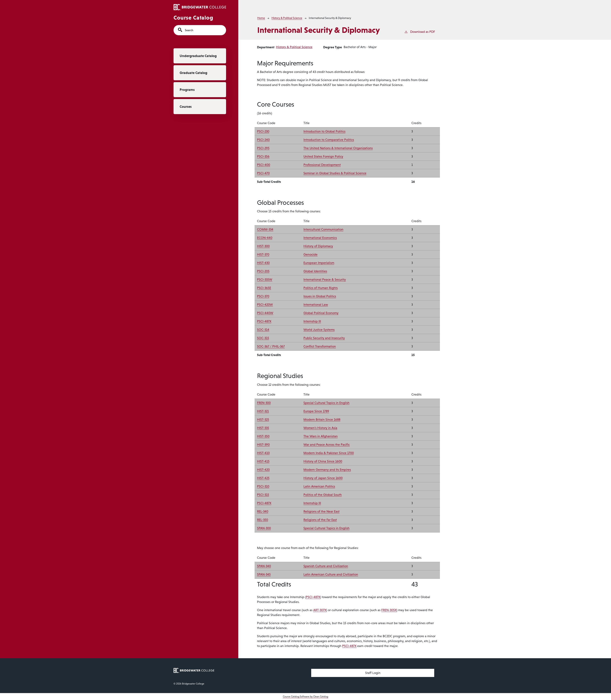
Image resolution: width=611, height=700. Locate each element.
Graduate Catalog (193, 73)
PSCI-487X (264, 321)
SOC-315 (263, 338)
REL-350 (263, 520)
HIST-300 (263, 246)
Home (261, 18)
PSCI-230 (263, 131)
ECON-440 (265, 238)
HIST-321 (263, 411)
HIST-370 (263, 254)
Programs (187, 90)
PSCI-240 (263, 140)
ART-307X (320, 610)
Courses (186, 107)
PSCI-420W (265, 305)
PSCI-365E (264, 288)
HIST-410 (263, 453)
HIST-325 (263, 419)
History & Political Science (287, 18)
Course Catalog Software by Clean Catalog (305, 697)
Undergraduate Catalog (198, 56)
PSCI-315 (263, 495)
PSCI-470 (263, 173)
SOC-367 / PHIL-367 (271, 346)
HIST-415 (263, 461)
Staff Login (373, 673)
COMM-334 (265, 229)
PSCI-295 (263, 148)
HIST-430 (263, 263)
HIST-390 (263, 445)
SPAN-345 (264, 574)
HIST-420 (263, 470)
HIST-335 (263, 428)
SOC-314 (263, 330)
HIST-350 (263, 436)
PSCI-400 (264, 165)
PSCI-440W (265, 313)
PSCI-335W (265, 279)
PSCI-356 (263, 156)
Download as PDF (420, 31)
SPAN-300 (264, 528)
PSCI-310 (263, 486)
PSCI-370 (263, 296)
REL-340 (263, 511)
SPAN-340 (264, 566)
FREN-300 (264, 403)
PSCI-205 (263, 271)
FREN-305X (389, 610)
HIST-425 (263, 478)
